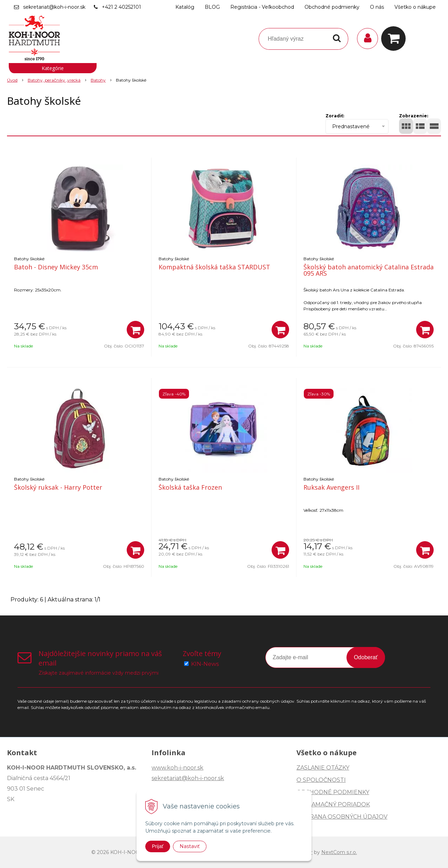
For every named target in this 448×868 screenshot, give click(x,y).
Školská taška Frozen (190, 487)
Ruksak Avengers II (331, 487)
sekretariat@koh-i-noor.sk (54, 7)
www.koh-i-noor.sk (177, 768)
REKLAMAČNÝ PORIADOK (333, 804)
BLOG (212, 7)
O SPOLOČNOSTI (321, 780)
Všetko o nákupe (415, 7)
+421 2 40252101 (121, 7)
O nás (377, 7)
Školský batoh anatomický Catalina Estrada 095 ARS (369, 270)
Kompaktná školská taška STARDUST (214, 267)
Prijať (158, 846)
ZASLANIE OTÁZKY (323, 768)
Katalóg (185, 7)
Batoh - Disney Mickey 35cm (56, 267)
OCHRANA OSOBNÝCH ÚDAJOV (342, 817)
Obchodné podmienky (332, 7)
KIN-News (205, 664)
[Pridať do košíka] (135, 330)
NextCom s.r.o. (339, 852)
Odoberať (366, 657)
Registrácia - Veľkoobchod (262, 7)
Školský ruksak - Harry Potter (58, 487)
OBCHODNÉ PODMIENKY (333, 792)
